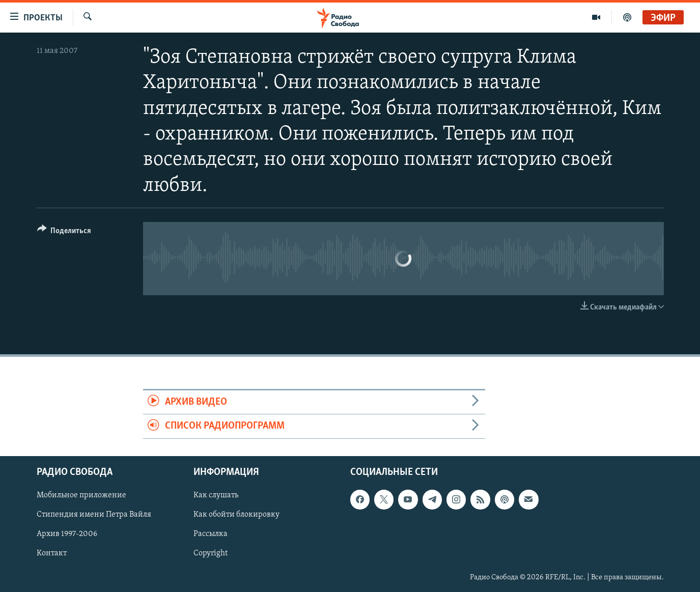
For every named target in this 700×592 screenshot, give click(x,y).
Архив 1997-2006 (67, 534)
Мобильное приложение (81, 495)
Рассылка (211, 534)
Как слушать (216, 495)
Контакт (52, 553)
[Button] (64, 232)
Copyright (211, 553)
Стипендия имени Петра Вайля (94, 515)
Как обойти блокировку (236, 515)
